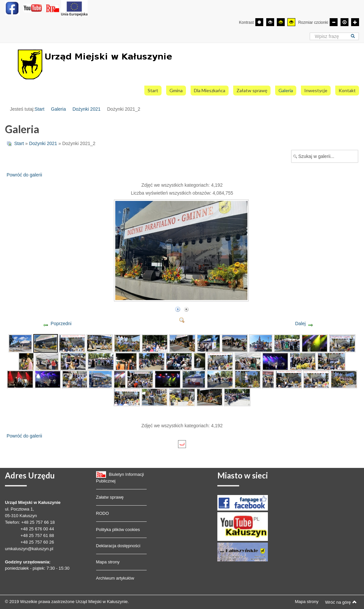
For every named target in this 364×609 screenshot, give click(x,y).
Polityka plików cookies (118, 530)
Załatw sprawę (110, 497)
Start (40, 109)
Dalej (300, 324)
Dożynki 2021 (86, 109)
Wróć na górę (341, 602)
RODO (103, 513)
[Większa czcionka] (355, 22)
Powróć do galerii (24, 175)
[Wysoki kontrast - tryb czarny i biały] (270, 22)
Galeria (58, 109)
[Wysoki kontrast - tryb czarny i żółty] (281, 22)
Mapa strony (108, 562)
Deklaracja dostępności (118, 546)
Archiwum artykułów (115, 578)
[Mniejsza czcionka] (334, 22)
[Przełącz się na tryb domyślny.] (259, 22)
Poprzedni (61, 324)
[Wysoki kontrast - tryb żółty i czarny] (291, 22)
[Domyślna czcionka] (345, 22)
